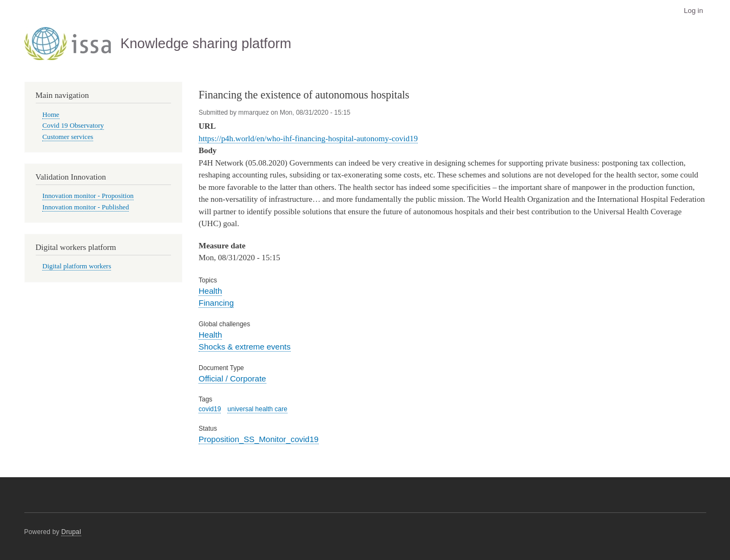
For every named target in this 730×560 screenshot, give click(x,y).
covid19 (210, 409)
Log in (693, 11)
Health (210, 291)
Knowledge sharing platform (206, 43)
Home (51, 115)
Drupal (71, 532)
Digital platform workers (77, 266)
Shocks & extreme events (245, 347)
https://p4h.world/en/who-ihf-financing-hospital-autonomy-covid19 (308, 139)
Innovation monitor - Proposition (88, 196)
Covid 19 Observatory (73, 126)
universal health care (257, 409)
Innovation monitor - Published (86, 207)
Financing (216, 303)
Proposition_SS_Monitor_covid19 (259, 439)
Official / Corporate (232, 378)
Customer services (68, 137)
